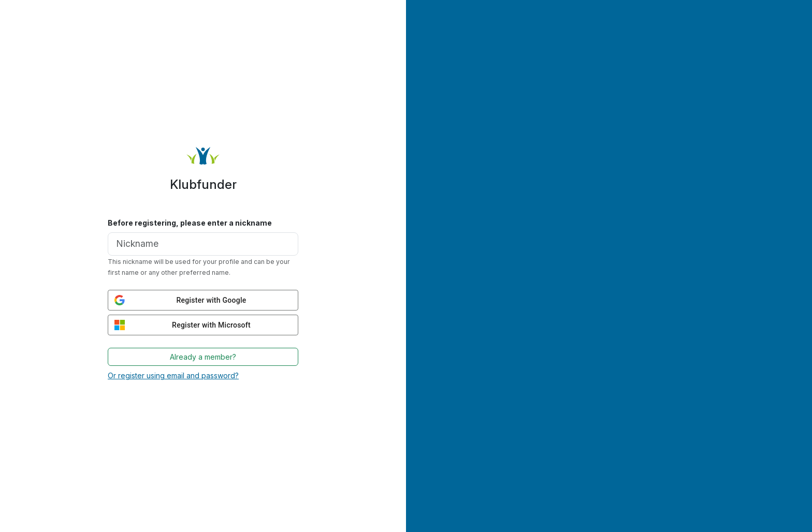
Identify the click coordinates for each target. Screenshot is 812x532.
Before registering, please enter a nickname (190, 223)
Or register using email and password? (173, 375)
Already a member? (203, 357)
